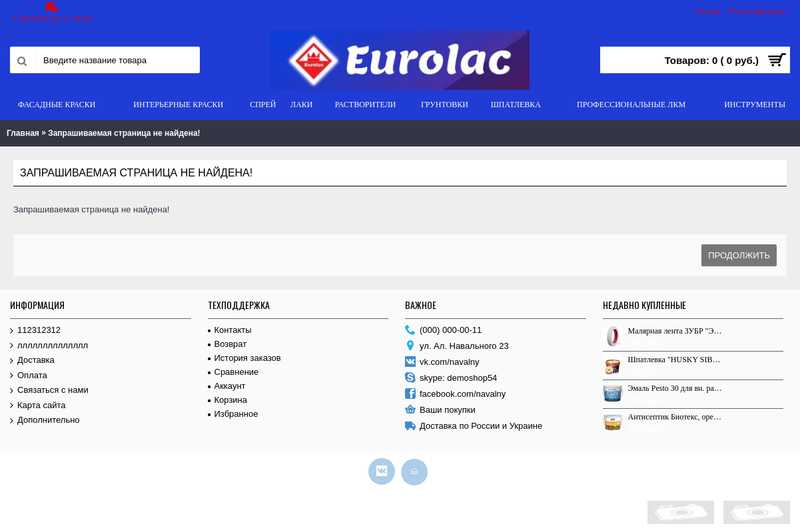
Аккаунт (227, 386)
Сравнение (233, 372)
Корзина (228, 400)
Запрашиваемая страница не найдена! (124, 133)
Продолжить (739, 255)
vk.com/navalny (442, 363)
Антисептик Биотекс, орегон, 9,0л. (675, 417)
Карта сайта (38, 406)
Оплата (29, 376)
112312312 (35, 331)
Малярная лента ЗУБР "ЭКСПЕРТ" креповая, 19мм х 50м (675, 331)
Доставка (32, 361)
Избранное (233, 414)
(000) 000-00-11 (443, 331)
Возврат (227, 344)
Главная (23, 133)
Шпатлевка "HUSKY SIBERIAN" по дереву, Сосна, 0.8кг (675, 360)
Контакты (230, 330)
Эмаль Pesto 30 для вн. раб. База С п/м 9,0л (675, 388)
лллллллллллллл (49, 346)
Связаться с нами (49, 391)
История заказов (244, 358)
